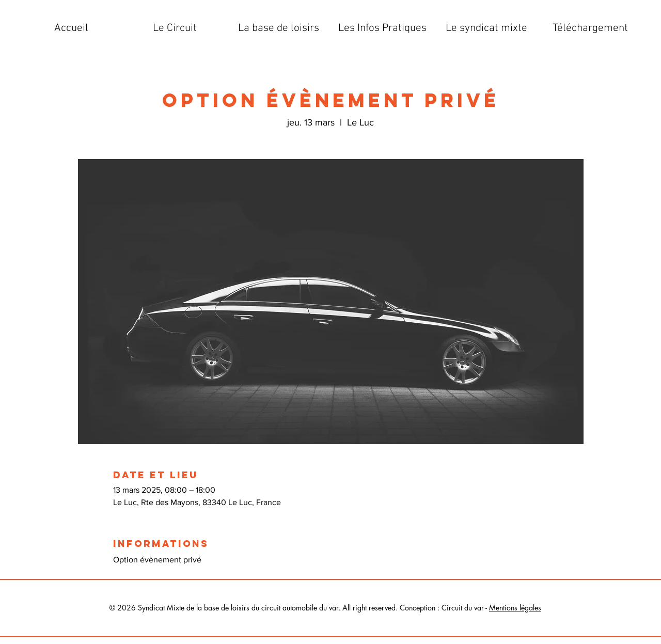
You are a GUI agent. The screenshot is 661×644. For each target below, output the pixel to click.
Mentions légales (515, 608)
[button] (175, 28)
